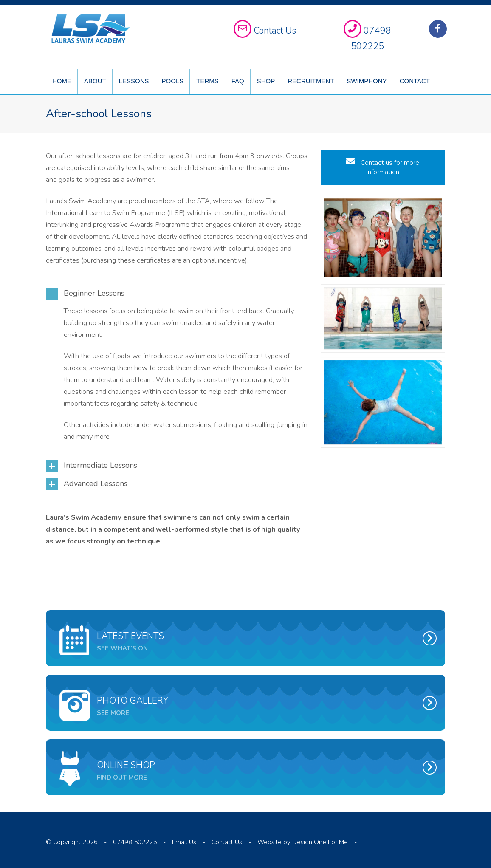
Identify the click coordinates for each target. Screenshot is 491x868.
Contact (415, 81)
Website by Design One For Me (303, 842)
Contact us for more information (383, 167)
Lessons (134, 81)
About (95, 81)
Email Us (184, 842)
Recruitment (311, 81)
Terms (207, 81)
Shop (266, 81)
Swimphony (367, 81)
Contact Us (227, 842)
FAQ (238, 81)
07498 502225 (135, 842)
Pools (173, 81)
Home (62, 81)
